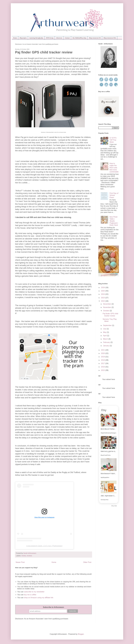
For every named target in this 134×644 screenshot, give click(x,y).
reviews (29, 556)
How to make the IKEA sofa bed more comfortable (114, 168)
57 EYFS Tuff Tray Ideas (113, 140)
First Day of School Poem (114, 195)
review (24, 556)
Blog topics (23, 38)
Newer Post (20, 562)
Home (15, 38)
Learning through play (36, 38)
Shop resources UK (95, 38)
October (106, 311)
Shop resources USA (110, 38)
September (108, 325)
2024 (103, 294)
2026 (103, 287)
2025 (103, 291)
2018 (103, 360)
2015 (103, 370)
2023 (103, 298)
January (106, 346)
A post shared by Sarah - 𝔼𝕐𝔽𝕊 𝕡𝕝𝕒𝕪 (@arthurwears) (44, 546)
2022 (103, 301)
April (105, 336)
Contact (67, 38)
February (107, 342)
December (107, 304)
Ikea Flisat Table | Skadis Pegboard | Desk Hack (114, 221)
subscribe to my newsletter (34, 592)
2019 (103, 357)
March (106, 339)
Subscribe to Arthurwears (53, 607)
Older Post (87, 562)
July (105, 329)
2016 (103, 367)
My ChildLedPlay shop (79, 38)
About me (59, 38)
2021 (103, 350)
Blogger (81, 634)
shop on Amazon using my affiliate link (39, 598)
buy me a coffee (30, 595)
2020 (103, 353)
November (107, 307)
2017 (103, 363)
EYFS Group (50, 38)
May (105, 332)
